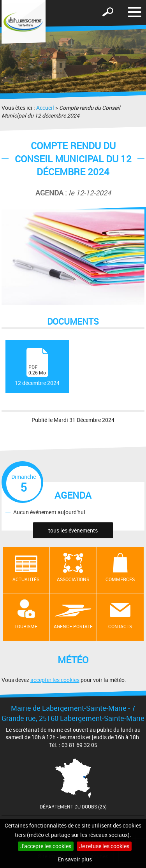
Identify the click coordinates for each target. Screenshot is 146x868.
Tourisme (26, 626)
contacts (120, 626)
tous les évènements (73, 530)
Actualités (26, 579)
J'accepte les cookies (46, 846)
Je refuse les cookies (104, 846)
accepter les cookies (55, 680)
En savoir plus (75, 859)
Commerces (120, 579)
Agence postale (73, 626)
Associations (73, 579)
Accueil (45, 108)
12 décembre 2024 (37, 367)
